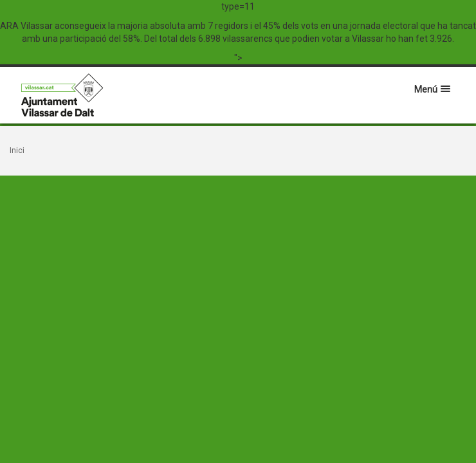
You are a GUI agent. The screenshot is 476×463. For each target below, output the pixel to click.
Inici (17, 150)
